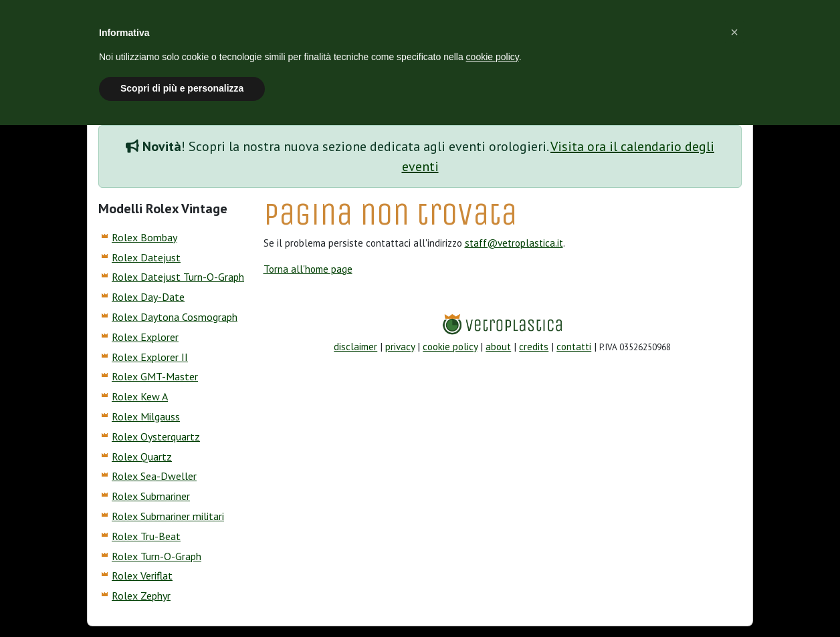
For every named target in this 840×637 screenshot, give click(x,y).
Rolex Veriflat (142, 576)
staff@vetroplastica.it (514, 243)
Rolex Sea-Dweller (154, 476)
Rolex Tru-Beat (146, 536)
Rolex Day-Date (148, 297)
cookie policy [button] (493, 57)
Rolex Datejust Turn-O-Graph (178, 277)
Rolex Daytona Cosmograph (175, 317)
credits (534, 347)
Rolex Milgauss (146, 416)
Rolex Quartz (142, 457)
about (498, 347)
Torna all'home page (308, 269)
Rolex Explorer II (150, 357)
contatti (574, 347)
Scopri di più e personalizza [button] (182, 88)
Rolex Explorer (145, 337)
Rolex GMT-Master (155, 376)
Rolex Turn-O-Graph (156, 556)
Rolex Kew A (140, 396)
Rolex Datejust (146, 257)
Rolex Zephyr (141, 596)
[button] (734, 32)
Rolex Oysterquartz (156, 436)
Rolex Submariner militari (168, 516)
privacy (400, 347)
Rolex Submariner (151, 496)
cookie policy (450, 347)
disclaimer (355, 347)
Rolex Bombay (144, 237)
